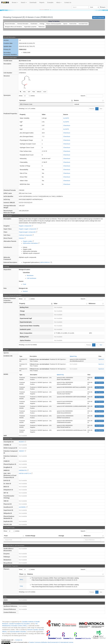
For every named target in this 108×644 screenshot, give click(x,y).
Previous (92, 109)
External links (73, 24)
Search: (92, 96)
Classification (34, 24)
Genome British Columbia (18, 632)
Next (101, 109)
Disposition (7, 270)
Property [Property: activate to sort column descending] (22, 303)
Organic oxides (28, 241)
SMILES (39, 92)
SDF (29, 92)
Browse (15, 2)
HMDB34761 (24, 470)
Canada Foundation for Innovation (19, 624)
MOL (24, 92)
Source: (21, 281)
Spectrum (101, 359)
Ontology (42, 24)
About (59, 2)
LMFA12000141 (46, 262)
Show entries (27, 96)
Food (24, 284)
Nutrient (25, 291)
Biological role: (23, 288)
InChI (45, 92)
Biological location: (25, 270)
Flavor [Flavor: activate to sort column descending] (21, 574)
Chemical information (23, 24)
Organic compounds (26, 226)
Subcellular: (26, 273)
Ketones (22, 238)
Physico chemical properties (54, 24)
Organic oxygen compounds (28, 229)
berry (21, 579)
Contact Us (68, 2)
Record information (10, 24)
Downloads (33, 2)
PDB (34, 92)
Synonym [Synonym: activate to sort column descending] (22, 100)
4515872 (22, 442)
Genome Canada (33, 630)
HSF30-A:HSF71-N (26, 473)
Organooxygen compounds (28, 232)
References (42, 27)
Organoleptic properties (30, 27)
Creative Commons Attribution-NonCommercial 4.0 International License (51, 642)
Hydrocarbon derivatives (31, 243)
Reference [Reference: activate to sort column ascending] (92, 303)
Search (24, 2)
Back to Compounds (99, 17)
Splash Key (73, 356)
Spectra (65, 24)
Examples (50, 2)
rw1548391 (23, 507)
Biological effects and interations (13, 27)
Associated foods (83, 24)
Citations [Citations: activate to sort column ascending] (30, 574)
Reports (42, 2)
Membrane (30, 275)
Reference (87, 536)
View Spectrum (99, 378)
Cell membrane (31, 278)
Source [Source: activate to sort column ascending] (76, 100)
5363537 (22, 451)
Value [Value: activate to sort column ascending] (56, 303)
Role (5, 288)
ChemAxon (67, 125)
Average (61, 536)
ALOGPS (66, 118)
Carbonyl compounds (26, 235)
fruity (21, 586)
